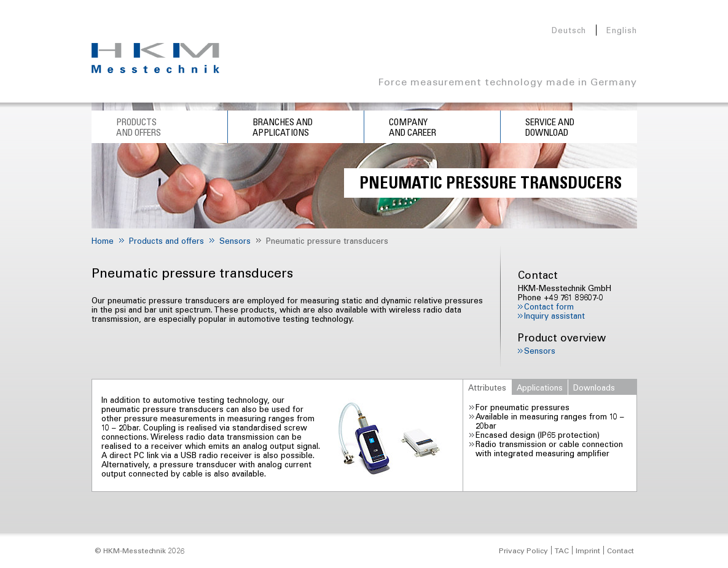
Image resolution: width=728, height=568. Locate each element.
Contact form (549, 306)
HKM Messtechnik (155, 58)
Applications (540, 387)
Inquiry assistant (554, 315)
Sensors (540, 350)
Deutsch (569, 30)
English (622, 30)
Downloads (594, 387)
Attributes (487, 387)
